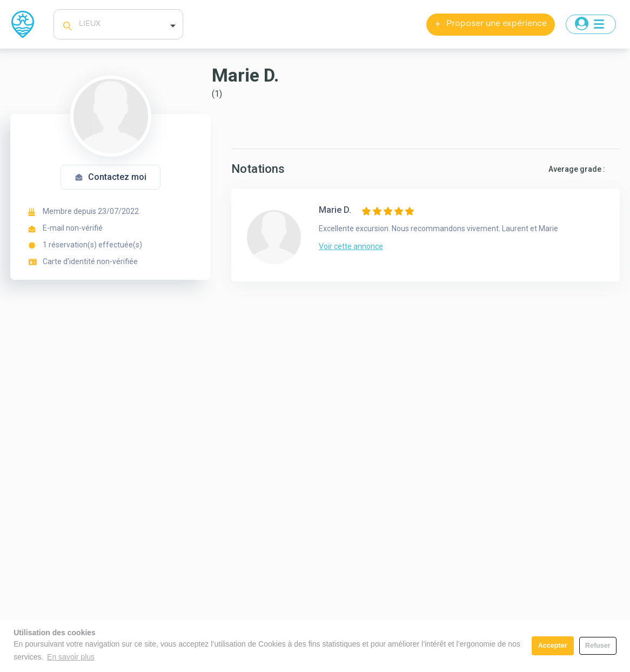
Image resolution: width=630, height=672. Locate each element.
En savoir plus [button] (71, 657)
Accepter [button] (553, 646)
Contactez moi (110, 177)
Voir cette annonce (351, 246)
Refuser (598, 646)
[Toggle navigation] (591, 24)
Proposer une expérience (491, 25)
